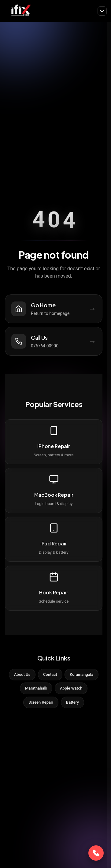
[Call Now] (96, 853)
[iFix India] (21, 11)
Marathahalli (36, 688)
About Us (22, 674)
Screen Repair (41, 702)
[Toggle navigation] (102, 11)
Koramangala (81, 674)
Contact (50, 674)
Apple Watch (71, 688)
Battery (72, 702)
